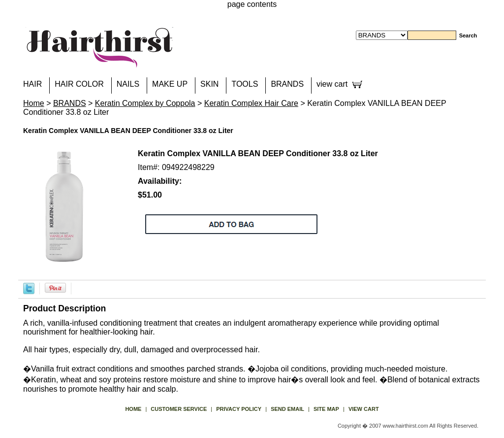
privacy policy (239, 409)
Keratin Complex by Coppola (145, 103)
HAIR (32, 84)
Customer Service (179, 409)
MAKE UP (170, 84)
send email (287, 409)
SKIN (209, 84)
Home (34, 103)
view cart (332, 84)
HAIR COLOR (79, 84)
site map (326, 409)
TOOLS (245, 84)
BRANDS (287, 84)
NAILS (128, 84)
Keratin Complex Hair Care (251, 103)
